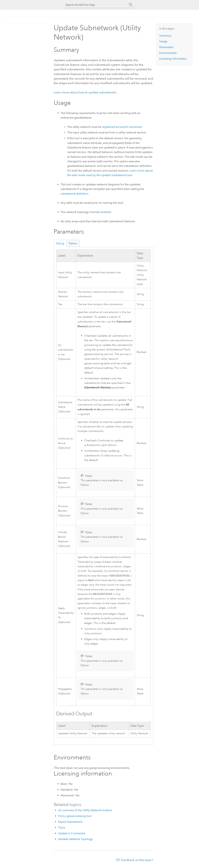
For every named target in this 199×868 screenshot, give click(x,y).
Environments (168, 53)
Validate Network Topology (75, 840)
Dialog (60, 243)
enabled (106, 212)
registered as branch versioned (122, 127)
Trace (62, 829)
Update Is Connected (72, 834)
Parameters (166, 47)
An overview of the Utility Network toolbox (85, 811)
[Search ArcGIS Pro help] (96, 5)
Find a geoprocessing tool (75, 817)
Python (73, 243)
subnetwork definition (74, 194)
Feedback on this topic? (137, 861)
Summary (165, 36)
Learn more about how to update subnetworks (85, 92)
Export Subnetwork (70, 823)
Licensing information (173, 59)
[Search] (131, 5)
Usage (163, 41)
